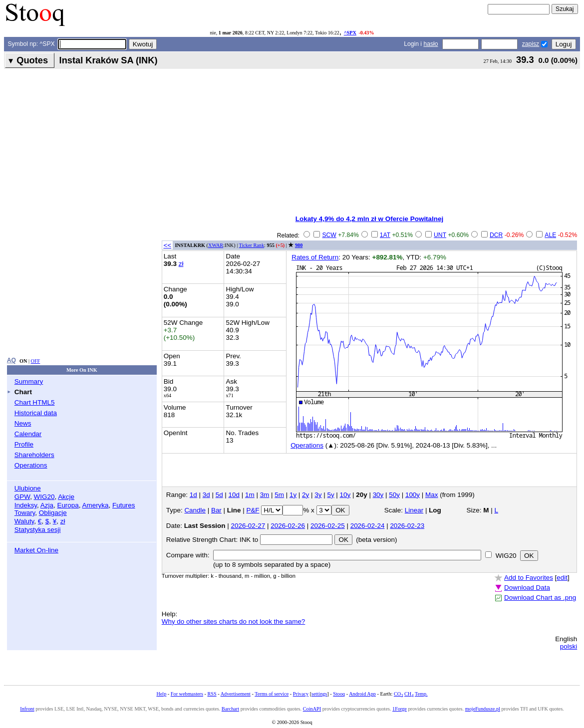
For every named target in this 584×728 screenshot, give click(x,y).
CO (398, 694)
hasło (431, 44)
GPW (22, 497)
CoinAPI (312, 709)
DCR (496, 235)
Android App (362, 694)
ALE (550, 235)
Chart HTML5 (35, 402)
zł (63, 521)
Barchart (230, 709)
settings (319, 694)
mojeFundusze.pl (483, 709)
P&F (253, 510)
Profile (24, 444)
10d (234, 495)
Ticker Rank (252, 245)
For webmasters (187, 694)
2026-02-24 (368, 526)
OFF (36, 361)
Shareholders (34, 455)
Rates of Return (315, 257)
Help (161, 694)
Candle (195, 510)
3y (318, 495)
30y (378, 495)
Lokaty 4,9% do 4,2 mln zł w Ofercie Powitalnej (369, 219)
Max (432, 495)
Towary (25, 513)
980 (299, 245)
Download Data (527, 588)
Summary (29, 381)
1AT (385, 235)
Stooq (339, 694)
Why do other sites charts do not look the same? (234, 621)
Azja (47, 505)
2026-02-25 (328, 526)
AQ (11, 360)
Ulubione (28, 488)
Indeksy (26, 505)
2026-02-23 (407, 526)
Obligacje (53, 513)
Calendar (28, 434)
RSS (212, 694)
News (23, 423)
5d (219, 495)
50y (394, 495)
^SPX (350, 33)
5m (279, 495)
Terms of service (272, 694)
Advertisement (236, 694)
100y (413, 495)
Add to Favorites (529, 578)
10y (345, 495)
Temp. (421, 694)
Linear (414, 510)
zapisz (531, 44)
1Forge (400, 709)
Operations (31, 465)
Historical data (36, 413)
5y (330, 495)
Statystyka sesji (38, 530)
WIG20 (44, 497)
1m (250, 495)
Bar (216, 510)
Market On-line (36, 550)
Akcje (66, 497)
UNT (440, 235)
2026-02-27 (248, 526)
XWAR (216, 245)
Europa (68, 505)
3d (206, 495)
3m (265, 495)
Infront (27, 709)
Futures (124, 505)
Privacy (301, 694)
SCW (329, 235)
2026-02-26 (288, 526)
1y (293, 495)
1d (193, 495)
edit (562, 578)
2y (305, 495)
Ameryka (96, 505)
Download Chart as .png (540, 598)
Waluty (24, 521)
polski (569, 646)
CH (409, 694)
